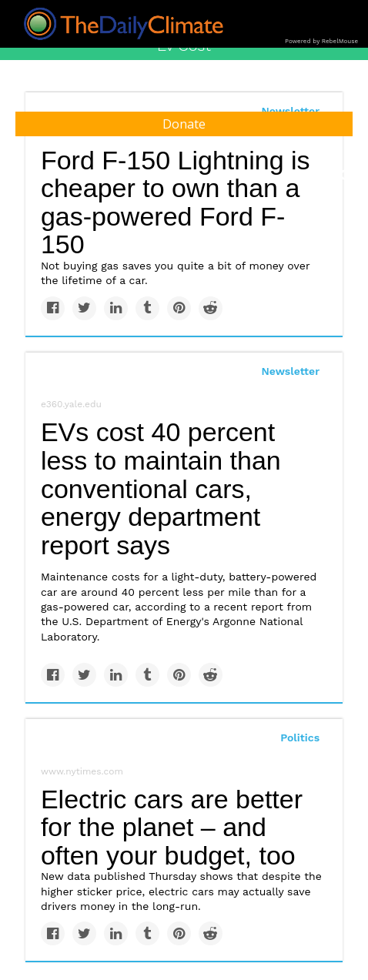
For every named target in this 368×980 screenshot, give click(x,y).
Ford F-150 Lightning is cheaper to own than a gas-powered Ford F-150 (176, 202)
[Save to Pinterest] (179, 308)
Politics (300, 738)
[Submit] (346, 176)
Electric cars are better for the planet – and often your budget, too (172, 827)
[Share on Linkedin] (116, 308)
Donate (184, 124)
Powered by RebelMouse (321, 41)
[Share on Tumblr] (147, 308)
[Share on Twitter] (84, 308)
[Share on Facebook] (53, 308)
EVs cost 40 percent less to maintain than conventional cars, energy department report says (161, 488)
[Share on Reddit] (211, 308)
